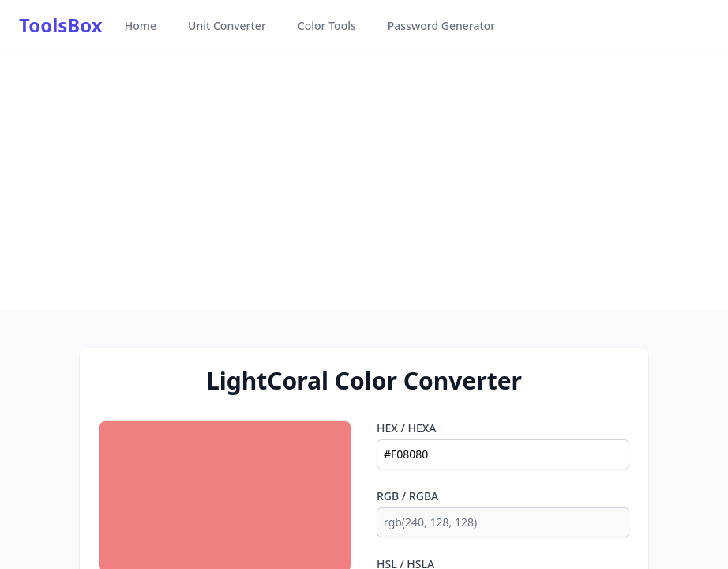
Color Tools (327, 26)
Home (141, 26)
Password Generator (442, 26)
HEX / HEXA (407, 428)
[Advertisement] (364, 180)
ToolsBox (61, 25)
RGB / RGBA (407, 496)
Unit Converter (227, 26)
